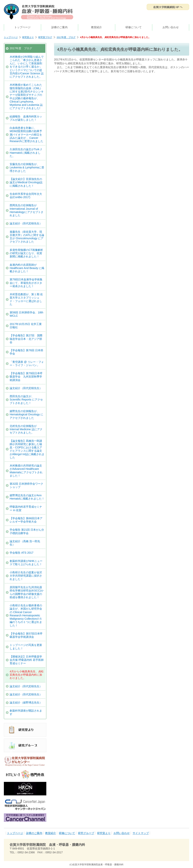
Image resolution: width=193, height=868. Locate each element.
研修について (134, 27)
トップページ (22, 27)
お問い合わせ (171, 27)
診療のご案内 (59, 27)
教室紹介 (96, 27)
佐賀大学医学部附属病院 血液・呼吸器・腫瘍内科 (39, 12)
